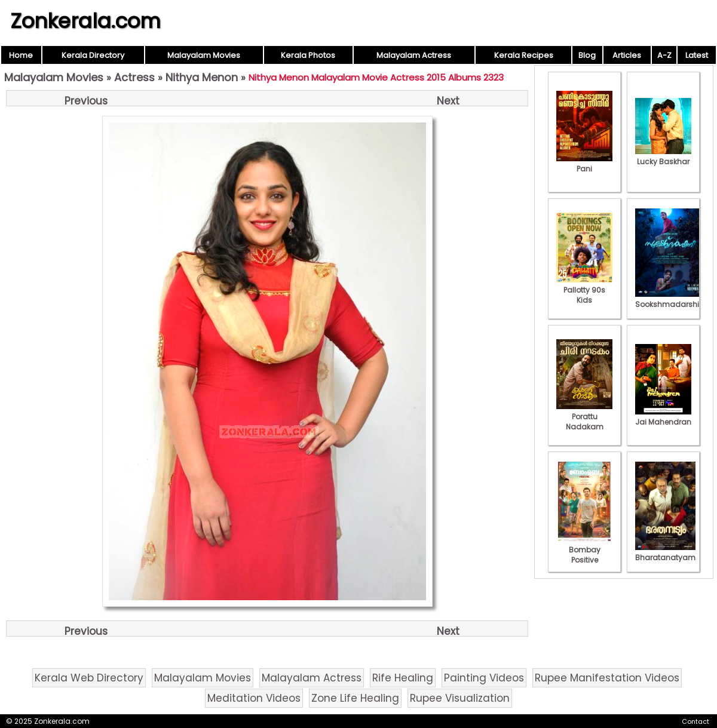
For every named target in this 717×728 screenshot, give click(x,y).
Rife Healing (403, 678)
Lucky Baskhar (663, 156)
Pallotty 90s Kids (584, 290)
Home (21, 55)
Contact (695, 721)
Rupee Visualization (460, 698)
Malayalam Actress (414, 55)
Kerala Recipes (524, 55)
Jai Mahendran (663, 417)
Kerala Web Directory (89, 678)
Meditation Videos (254, 698)
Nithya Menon (202, 77)
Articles (627, 55)
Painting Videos (484, 678)
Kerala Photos (308, 55)
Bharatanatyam (665, 552)
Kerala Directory (93, 55)
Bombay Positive (584, 550)
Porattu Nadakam (584, 417)
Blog (587, 55)
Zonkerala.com (85, 21)
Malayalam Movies (204, 55)
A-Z (664, 55)
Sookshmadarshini (670, 299)
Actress (134, 77)
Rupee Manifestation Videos (607, 678)
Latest (697, 55)
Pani (584, 164)
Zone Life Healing (355, 698)
